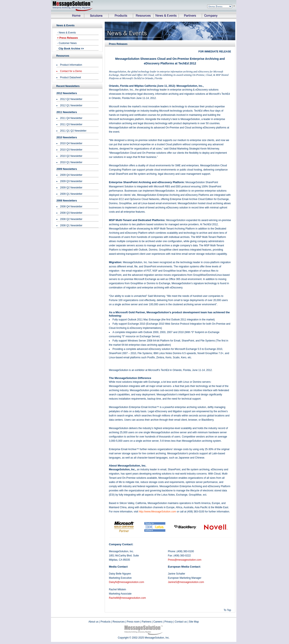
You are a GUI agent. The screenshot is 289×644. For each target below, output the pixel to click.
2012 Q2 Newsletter (71, 99)
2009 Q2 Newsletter (71, 188)
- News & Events (66, 33)
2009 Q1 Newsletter (71, 194)
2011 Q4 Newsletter (71, 118)
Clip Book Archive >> (71, 49)
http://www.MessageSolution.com (157, 512)
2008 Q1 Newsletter (71, 225)
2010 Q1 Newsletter (71, 162)
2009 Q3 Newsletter (71, 181)
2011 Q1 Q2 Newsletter (73, 131)
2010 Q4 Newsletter (71, 143)
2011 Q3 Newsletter (71, 124)
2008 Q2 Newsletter (71, 219)
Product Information (71, 65)
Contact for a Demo (71, 71)
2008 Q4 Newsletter (71, 207)
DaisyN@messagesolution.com (126, 582)
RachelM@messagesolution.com (127, 598)
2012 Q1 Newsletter (71, 105)
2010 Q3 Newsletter (71, 150)
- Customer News (67, 43)
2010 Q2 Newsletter (71, 156)
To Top (227, 610)
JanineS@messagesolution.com (186, 582)
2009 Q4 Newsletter (71, 175)
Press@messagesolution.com (185, 560)
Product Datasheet (70, 77)
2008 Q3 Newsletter (71, 213)
